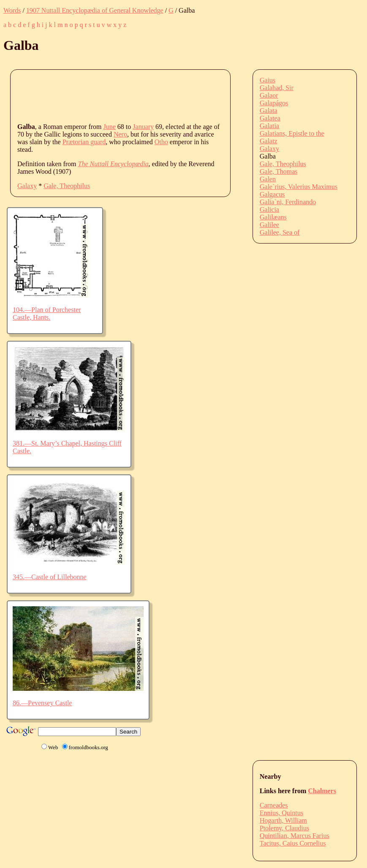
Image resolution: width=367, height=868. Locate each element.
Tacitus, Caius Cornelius (293, 843)
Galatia (269, 126)
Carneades (274, 805)
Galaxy (27, 186)
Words (12, 10)
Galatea (270, 118)
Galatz (269, 141)
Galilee (269, 225)
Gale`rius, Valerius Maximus (299, 187)
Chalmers (322, 791)
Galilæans (273, 217)
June (110, 127)
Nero (120, 134)
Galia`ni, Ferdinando (288, 202)
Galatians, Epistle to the (292, 133)
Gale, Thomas (279, 171)
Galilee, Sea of (280, 232)
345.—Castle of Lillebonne (50, 577)
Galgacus (272, 194)
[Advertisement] (171, 96)
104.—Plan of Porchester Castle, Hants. (47, 314)
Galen (268, 179)
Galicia (269, 209)
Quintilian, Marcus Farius (295, 836)
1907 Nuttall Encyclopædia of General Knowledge (95, 10)
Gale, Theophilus (67, 186)
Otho (161, 142)
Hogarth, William (283, 820)
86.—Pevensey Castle (42, 703)
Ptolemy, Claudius (284, 828)
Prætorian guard (84, 142)
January (143, 127)
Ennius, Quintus (281, 813)
